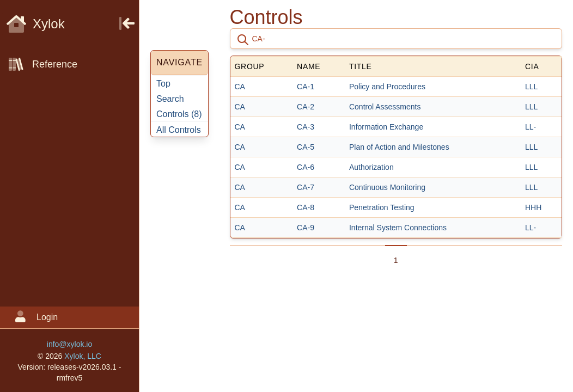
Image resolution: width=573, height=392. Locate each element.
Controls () (179, 114)
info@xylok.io (69, 344)
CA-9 (306, 228)
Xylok (36, 24)
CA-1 (306, 87)
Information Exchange (386, 127)
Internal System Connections (398, 228)
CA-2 (306, 107)
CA (240, 87)
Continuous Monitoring (387, 187)
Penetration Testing (382, 207)
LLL (531, 87)
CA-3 (306, 127)
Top (163, 84)
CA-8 (306, 207)
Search (170, 99)
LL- (531, 127)
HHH (533, 207)
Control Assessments (385, 107)
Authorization (371, 167)
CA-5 (306, 147)
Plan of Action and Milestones (399, 147)
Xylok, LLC (83, 356)
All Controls (179, 130)
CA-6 (306, 167)
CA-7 (306, 187)
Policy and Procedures (387, 87)
